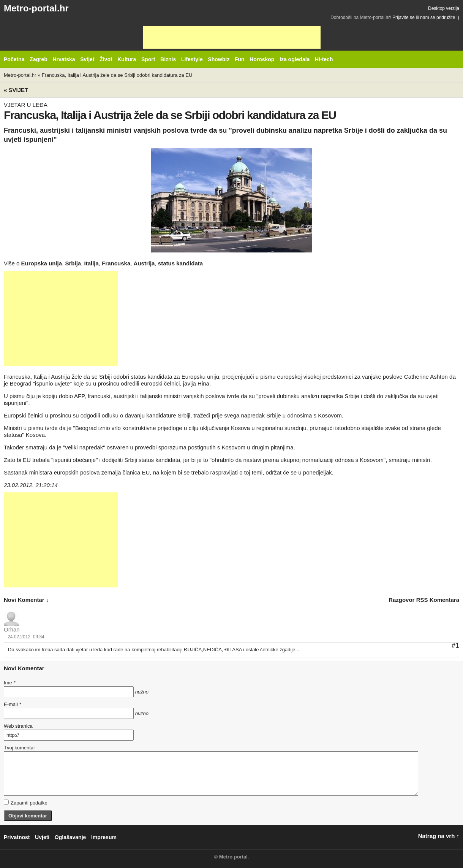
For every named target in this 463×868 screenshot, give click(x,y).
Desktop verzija (444, 8)
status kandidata (180, 263)
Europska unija (42, 263)
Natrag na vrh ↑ (439, 836)
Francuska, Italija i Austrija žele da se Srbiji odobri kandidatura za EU (117, 75)
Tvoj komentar (19, 748)
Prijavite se (404, 17)
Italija (92, 263)
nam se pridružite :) (440, 17)
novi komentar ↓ (26, 600)
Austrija (144, 263)
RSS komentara (438, 600)
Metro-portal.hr (36, 8)
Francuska (116, 263)
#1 (455, 646)
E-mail (13, 704)
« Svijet (16, 90)
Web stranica (18, 726)
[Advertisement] (232, 37)
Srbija (73, 263)
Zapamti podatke (26, 803)
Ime (9, 683)
